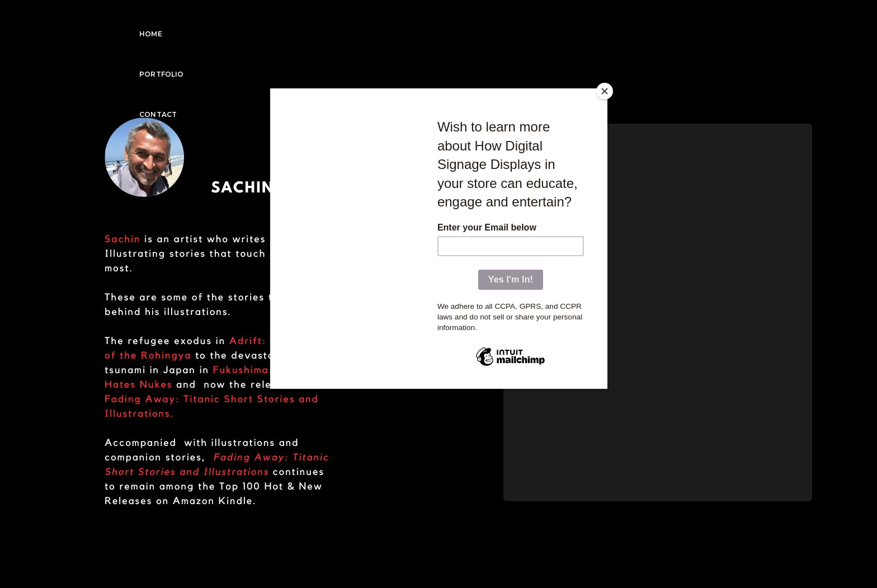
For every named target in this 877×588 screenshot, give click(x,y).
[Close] (605, 91)
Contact (739, 20)
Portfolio (675, 20)
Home (619, 20)
